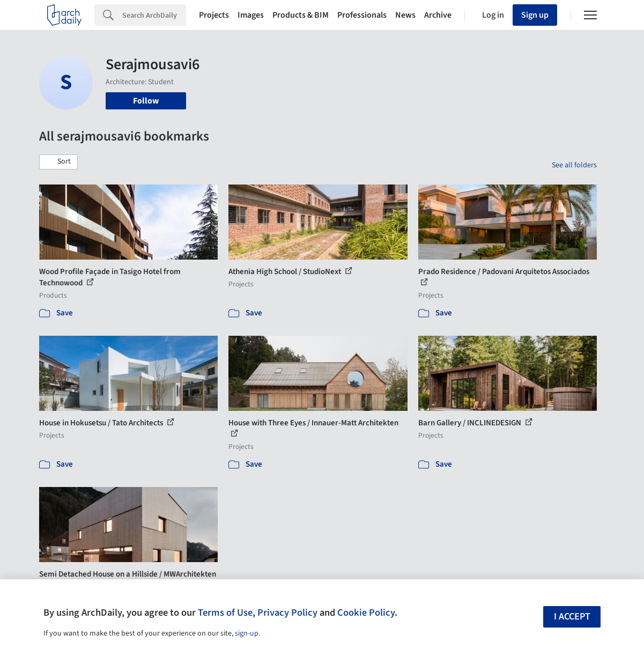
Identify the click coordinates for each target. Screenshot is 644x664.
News (405, 15)
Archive (438, 15)
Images (251, 15)
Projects (214, 15)
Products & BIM (301, 15)
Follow (146, 101)
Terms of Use (225, 613)
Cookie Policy (366, 613)
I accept (572, 617)
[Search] (154, 15)
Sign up (535, 15)
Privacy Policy (287, 613)
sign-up (247, 633)
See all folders (574, 165)
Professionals (362, 15)
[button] (58, 162)
